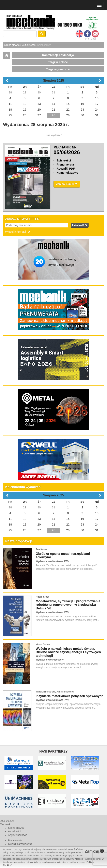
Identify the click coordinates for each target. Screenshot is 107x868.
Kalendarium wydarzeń (23, 487)
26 (25, 530)
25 (10, 530)
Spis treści (64, 160)
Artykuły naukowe (18, 835)
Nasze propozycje (19, 541)
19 (25, 524)
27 (39, 530)
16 (82, 519)
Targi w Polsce (58, 62)
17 (97, 519)
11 (10, 519)
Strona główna (12, 45)
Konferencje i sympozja (58, 55)
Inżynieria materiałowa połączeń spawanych (70, 696)
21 (54, 524)
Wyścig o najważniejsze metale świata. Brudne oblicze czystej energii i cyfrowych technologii (68, 652)
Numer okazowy (67, 173)
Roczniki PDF (66, 169)
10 (97, 513)
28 (10, 507)
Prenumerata (65, 165)
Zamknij (94, 851)
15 (68, 519)
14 (54, 519)
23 (82, 524)
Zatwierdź (80, 225)
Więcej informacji (18, 232)
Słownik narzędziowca (20, 844)
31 (54, 507)
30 (39, 507)
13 (39, 519)
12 (25, 519)
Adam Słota (42, 597)
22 (68, 524)
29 (25, 507)
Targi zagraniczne (58, 69)
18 (10, 524)
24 (97, 524)
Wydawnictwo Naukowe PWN (52, 561)
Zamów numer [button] (67, 184)
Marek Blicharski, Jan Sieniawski (55, 692)
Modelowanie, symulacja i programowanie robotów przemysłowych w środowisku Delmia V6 (68, 605)
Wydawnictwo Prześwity (50, 660)
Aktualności (28, 45)
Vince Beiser (43, 644)
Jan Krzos (41, 549)
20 (39, 524)
